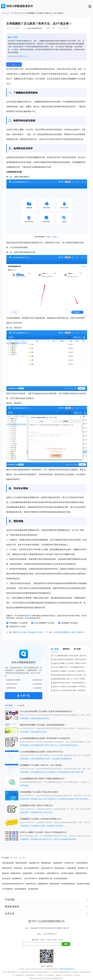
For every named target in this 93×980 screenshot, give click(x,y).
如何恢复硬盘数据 (61, 878)
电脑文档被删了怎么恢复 (39, 732)
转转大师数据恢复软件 (35, 28)
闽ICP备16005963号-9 (67, 969)
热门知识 (55, 649)
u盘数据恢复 (58, 863)
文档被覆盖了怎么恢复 (38, 826)
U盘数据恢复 (71, 868)
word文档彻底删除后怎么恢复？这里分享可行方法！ (73, 632)
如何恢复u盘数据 (67, 873)
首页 (13, 13)
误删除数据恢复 (81, 873)
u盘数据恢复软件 (53, 873)
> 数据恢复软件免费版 (13, 680)
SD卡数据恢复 (7, 889)
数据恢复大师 (28, 616)
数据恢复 (23, 148)
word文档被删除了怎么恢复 (43, 623)
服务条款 (33, 978)
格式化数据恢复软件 (32, 868)
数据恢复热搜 (31, 884)
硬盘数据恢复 (16, 873)
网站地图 (54, 978)
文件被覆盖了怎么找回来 (55, 826)
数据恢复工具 (83, 868)
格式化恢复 (6, 878)
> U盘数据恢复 (37, 688)
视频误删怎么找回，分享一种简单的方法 (44, 799)
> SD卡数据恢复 (37, 684)
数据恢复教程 (20, 13)
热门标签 (77, 649)
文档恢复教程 (24, 718)
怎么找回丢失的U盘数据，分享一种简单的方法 (73, 799)
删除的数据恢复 (22, 863)
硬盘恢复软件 (7, 868)
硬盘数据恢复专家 (45, 878)
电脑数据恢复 (43, 884)
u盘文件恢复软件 (31, 878)
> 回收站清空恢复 (11, 684)
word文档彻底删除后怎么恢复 (68, 745)
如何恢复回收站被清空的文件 (13, 884)
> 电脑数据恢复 (10, 688)
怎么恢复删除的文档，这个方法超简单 (43, 772)
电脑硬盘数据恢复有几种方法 (40, 718)
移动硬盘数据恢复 (68, 884)
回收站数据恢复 (8, 863)
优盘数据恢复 (27, 873)
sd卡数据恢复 (39, 873)
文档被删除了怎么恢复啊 (17, 623)
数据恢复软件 (60, 868)
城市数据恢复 (33, 889)
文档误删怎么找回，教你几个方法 (41, 812)
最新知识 (66, 649)
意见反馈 (47, 978)
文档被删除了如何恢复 (68, 623)
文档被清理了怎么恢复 (16, 627)
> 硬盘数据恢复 (37, 680)
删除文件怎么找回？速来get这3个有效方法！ (30, 632)
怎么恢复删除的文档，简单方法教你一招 (44, 745)
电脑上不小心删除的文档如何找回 (65, 839)
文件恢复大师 (69, 863)
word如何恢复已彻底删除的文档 (61, 759)
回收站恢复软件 (47, 868)
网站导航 (60, 978)
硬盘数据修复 (46, 863)
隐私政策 (40, 978)
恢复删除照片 (17, 878)
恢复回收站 (18, 868)
